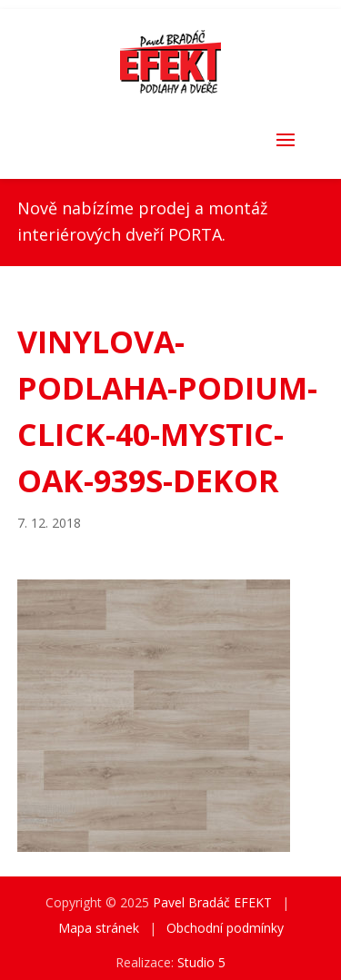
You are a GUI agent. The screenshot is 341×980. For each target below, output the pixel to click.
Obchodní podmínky (225, 928)
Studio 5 (201, 962)
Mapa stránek (99, 928)
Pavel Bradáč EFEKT (212, 902)
